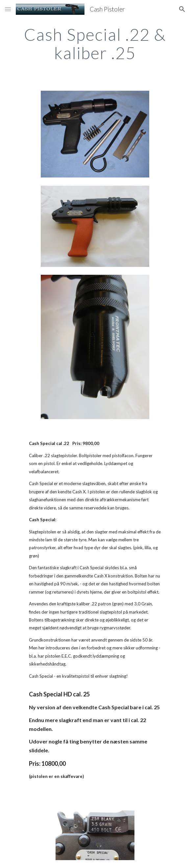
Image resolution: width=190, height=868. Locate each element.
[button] (8, 9)
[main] (95, 44)
